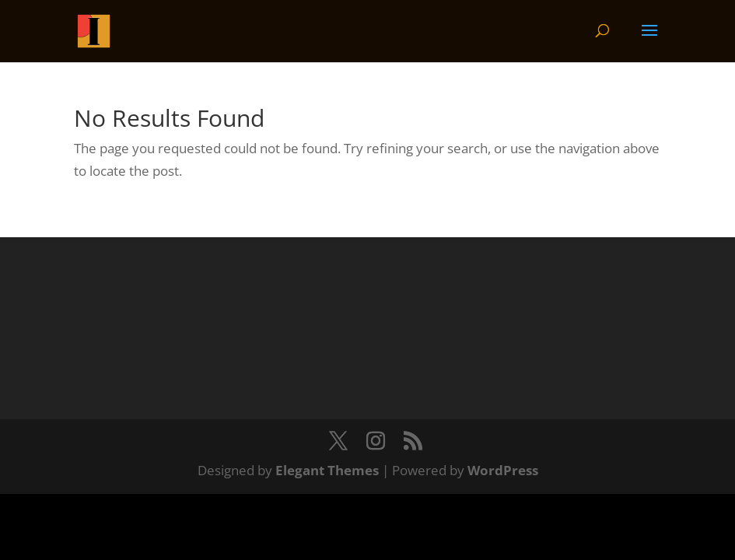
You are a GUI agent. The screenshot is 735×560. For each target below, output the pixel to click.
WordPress (503, 470)
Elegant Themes (327, 470)
